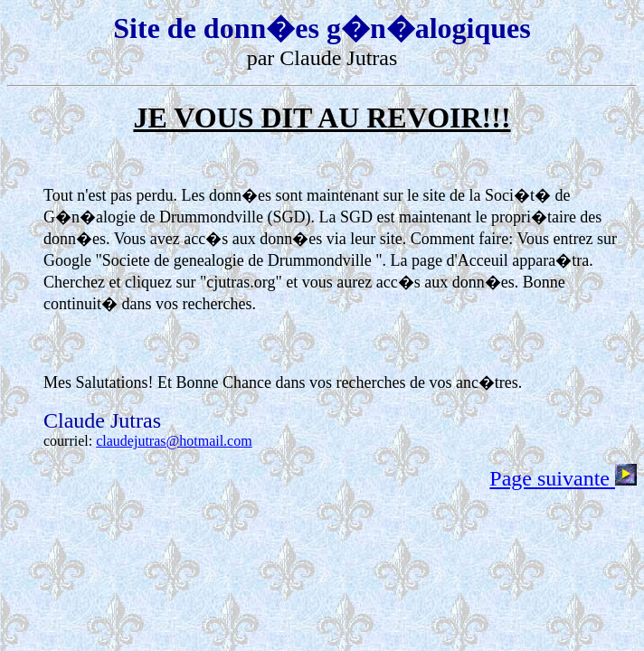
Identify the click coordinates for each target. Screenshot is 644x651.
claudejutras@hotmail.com (174, 441)
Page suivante (563, 478)
